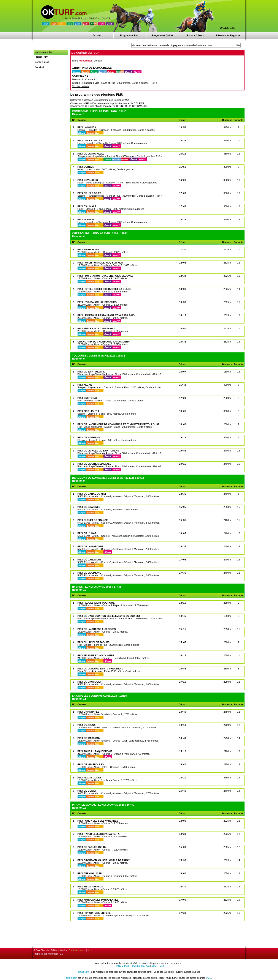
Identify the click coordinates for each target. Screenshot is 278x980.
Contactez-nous (77, 950)
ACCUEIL (227, 28)
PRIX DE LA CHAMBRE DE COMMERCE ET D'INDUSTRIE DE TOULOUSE (119, 424)
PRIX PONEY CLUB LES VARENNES (98, 821)
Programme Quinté (163, 35)
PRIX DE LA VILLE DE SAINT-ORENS (98, 451)
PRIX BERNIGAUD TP (90, 873)
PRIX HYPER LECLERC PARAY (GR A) (99, 834)
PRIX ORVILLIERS (88, 180)
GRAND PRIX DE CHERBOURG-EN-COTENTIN (104, 342)
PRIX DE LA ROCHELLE (91, 154)
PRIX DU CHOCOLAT (89, 682)
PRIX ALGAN (85, 385)
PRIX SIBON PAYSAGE (90, 887)
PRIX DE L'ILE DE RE (89, 193)
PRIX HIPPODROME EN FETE (94, 913)
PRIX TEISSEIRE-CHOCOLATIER (96, 655)
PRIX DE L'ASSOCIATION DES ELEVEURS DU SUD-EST (109, 616)
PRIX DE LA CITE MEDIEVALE (94, 464)
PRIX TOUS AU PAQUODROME (95, 751)
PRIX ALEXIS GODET (89, 778)
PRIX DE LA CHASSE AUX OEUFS (97, 629)
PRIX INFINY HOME (88, 249)
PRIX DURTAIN (86, 167)
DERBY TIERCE (141, 966)
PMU (209, 978)
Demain (98, 61)
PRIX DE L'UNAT (87, 533)
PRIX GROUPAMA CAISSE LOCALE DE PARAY (104, 860)
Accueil (97, 35)
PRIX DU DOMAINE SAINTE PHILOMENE (100, 669)
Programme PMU (130, 35)
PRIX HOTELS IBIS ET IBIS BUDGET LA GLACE (104, 289)
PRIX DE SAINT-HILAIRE (91, 372)
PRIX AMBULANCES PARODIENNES (98, 900)
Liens (89, 950)
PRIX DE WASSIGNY (89, 738)
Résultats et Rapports (228, 35)
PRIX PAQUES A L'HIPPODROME (96, 603)
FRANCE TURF (122, 966)
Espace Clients (195, 35)
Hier (75, 61)
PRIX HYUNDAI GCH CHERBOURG (97, 302)
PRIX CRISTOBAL (88, 398)
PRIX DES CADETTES (90, 140)
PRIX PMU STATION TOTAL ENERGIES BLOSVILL (106, 276)
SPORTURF (158, 966)
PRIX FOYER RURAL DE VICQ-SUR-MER (100, 263)
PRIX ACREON (86, 219)
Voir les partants (81, 86)
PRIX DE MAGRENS (89, 437)
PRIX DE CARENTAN (89, 560)
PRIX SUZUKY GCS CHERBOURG (97, 328)
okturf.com (83, 972)
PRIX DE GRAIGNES (89, 507)
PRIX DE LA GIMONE (89, 573)
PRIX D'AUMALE (87, 206)
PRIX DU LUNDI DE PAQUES (94, 642)
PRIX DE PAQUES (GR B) (92, 847)
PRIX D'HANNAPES (88, 712)
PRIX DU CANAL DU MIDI (92, 494)
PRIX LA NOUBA (87, 127)
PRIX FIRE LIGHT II (88, 411)
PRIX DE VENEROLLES (91, 764)
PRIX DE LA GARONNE (91, 546)
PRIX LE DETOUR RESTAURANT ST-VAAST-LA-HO (106, 315)
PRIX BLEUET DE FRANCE (93, 520)
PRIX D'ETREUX (87, 725)
